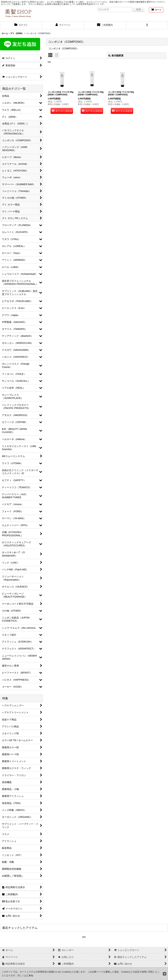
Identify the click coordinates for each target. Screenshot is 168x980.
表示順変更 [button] (116, 56)
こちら (30, 975)
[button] (147, 25)
